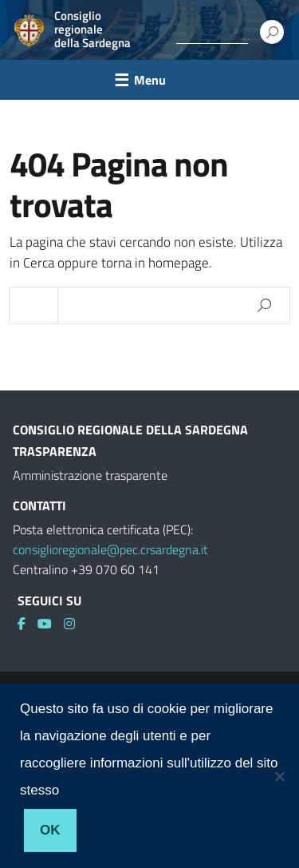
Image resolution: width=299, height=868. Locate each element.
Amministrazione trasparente (90, 475)
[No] (279, 776)
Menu (150, 80)
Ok (50, 830)
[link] (28, 624)
